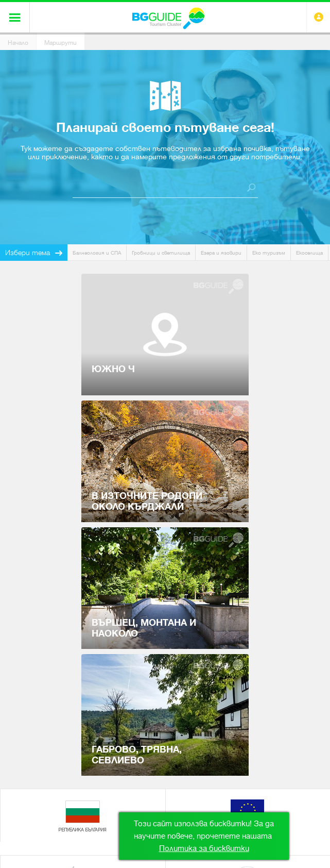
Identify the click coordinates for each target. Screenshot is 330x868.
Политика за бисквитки (204, 848)
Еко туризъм (269, 253)
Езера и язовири (221, 253)
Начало (18, 43)
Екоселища (309, 253)
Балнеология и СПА (97, 253)
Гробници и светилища (161, 253)
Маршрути (60, 43)
